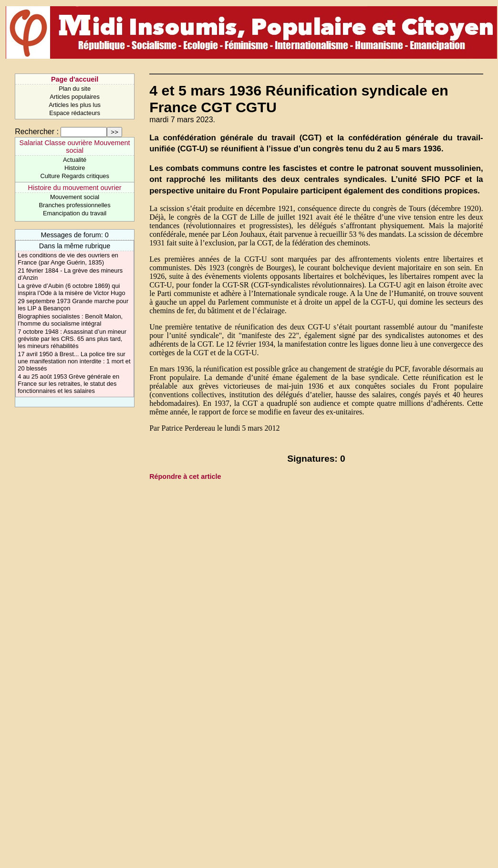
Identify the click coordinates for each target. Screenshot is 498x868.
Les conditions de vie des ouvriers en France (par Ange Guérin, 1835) (68, 259)
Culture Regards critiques (74, 176)
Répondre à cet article (185, 476)
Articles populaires (75, 97)
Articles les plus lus (75, 105)
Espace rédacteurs (75, 113)
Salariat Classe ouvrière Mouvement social (75, 147)
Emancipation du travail (75, 213)
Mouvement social (75, 197)
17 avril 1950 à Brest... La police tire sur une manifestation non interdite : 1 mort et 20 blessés (74, 361)
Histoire (75, 168)
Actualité (75, 160)
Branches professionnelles (75, 205)
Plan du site (75, 89)
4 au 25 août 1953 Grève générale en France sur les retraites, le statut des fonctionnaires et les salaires (68, 384)
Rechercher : (37, 132)
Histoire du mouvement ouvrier (75, 188)
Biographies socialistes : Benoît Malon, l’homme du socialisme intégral (70, 320)
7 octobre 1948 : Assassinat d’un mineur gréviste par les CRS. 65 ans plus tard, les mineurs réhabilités (72, 339)
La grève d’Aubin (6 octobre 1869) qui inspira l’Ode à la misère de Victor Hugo (71, 289)
